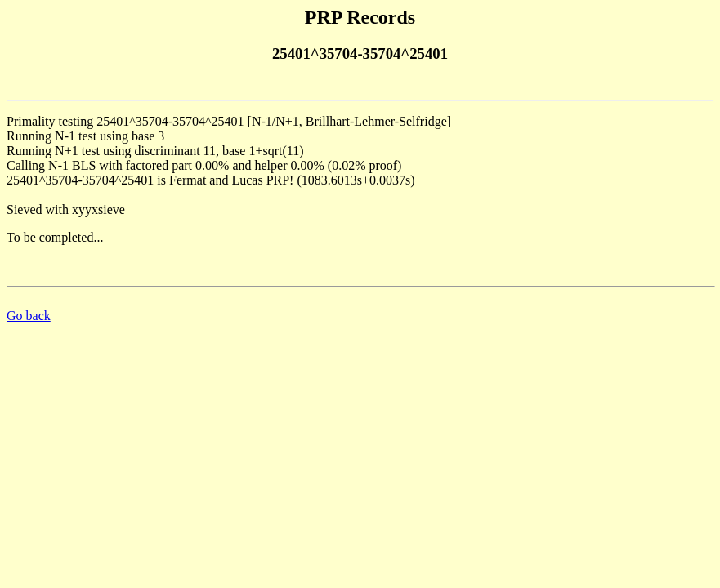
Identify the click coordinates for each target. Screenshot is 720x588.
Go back (29, 316)
